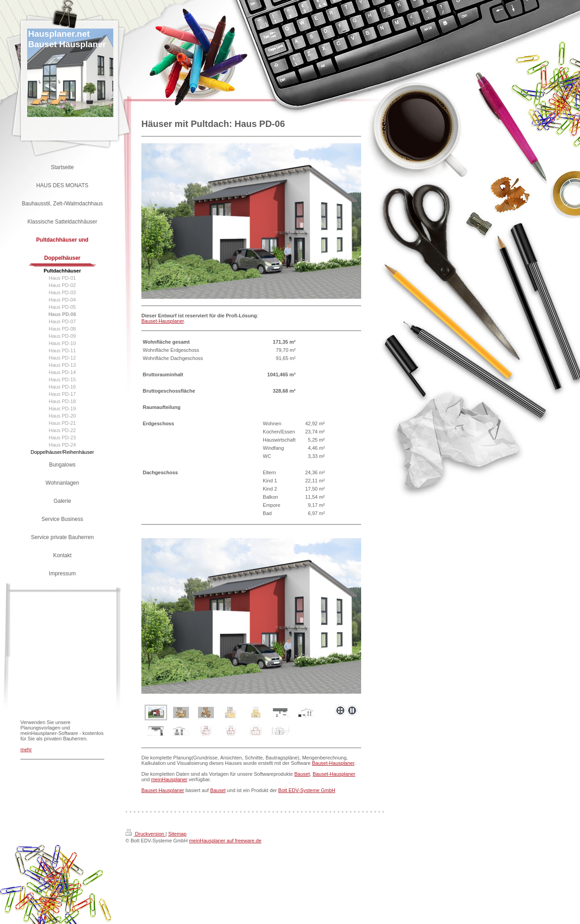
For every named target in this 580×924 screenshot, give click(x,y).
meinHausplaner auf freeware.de (225, 841)
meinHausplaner (169, 779)
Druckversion (145, 834)
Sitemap (177, 834)
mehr (26, 749)
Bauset (302, 774)
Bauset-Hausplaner (163, 321)
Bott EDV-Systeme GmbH (307, 790)
